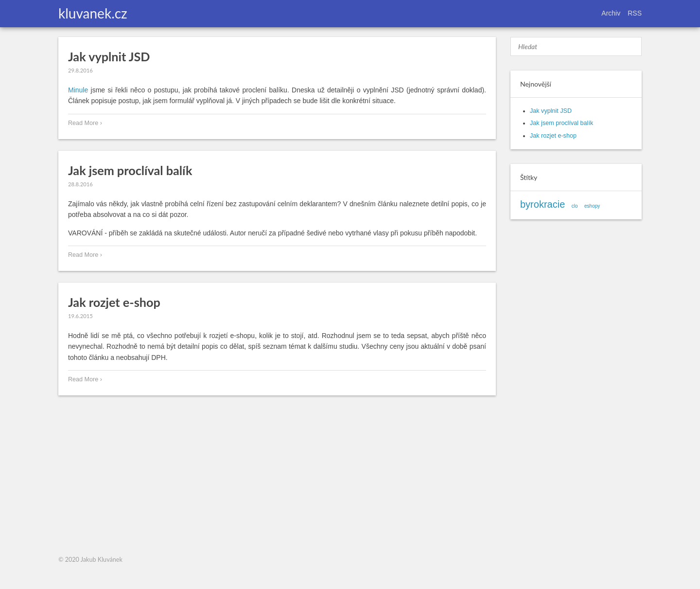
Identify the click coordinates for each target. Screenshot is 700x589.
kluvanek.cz (93, 13)
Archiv (611, 13)
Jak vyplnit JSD (109, 56)
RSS (635, 13)
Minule (78, 90)
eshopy (592, 206)
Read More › (85, 123)
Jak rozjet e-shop (114, 302)
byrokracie (542, 204)
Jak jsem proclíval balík (130, 170)
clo (575, 206)
